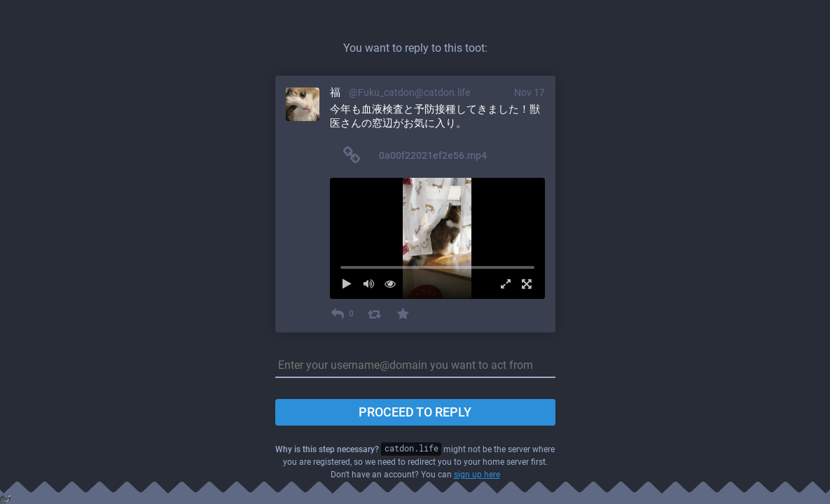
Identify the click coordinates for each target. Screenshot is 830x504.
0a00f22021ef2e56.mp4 (433, 155)
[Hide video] (394, 284)
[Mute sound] (372, 284)
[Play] (351, 284)
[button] (437, 238)
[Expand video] (502, 284)
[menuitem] (437, 238)
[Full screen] (524, 284)
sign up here (477, 475)
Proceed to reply (415, 412)
